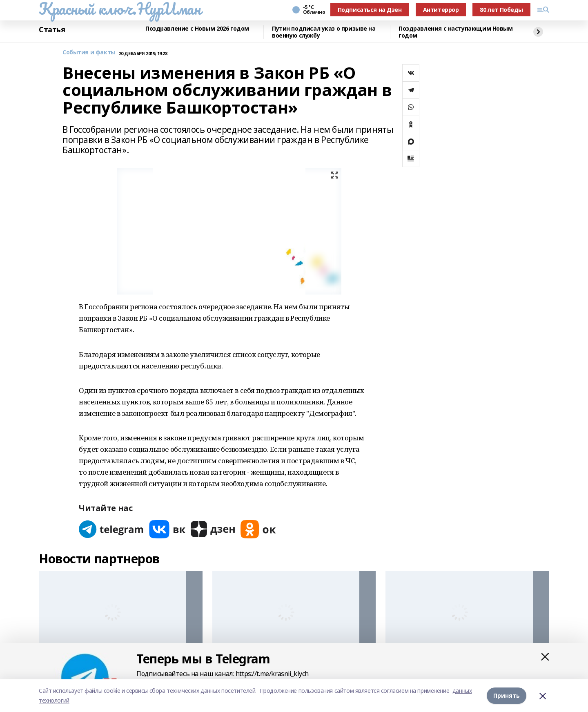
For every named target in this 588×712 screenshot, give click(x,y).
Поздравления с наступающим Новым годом (456, 32)
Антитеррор (441, 10)
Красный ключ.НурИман (120, 9)
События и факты (89, 52)
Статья (52, 30)
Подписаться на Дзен (370, 10)
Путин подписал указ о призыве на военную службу (324, 32)
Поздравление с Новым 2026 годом (197, 29)
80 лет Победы (501, 10)
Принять (507, 695)
